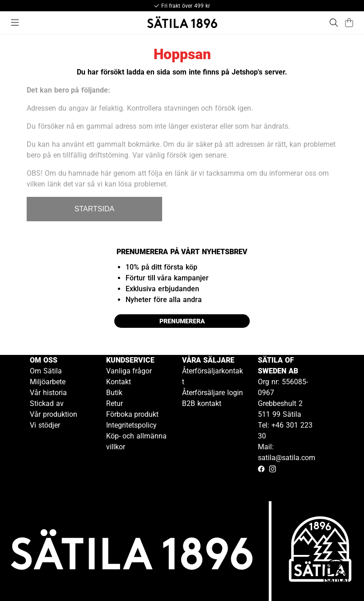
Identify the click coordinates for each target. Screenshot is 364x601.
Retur (114, 403)
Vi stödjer (45, 425)
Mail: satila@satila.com (287, 452)
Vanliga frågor (129, 371)
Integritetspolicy (131, 425)
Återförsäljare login (212, 393)
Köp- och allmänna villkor (137, 441)
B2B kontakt (202, 403)
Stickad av (47, 403)
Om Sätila (46, 371)
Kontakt (119, 382)
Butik (114, 393)
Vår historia (48, 393)
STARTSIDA (94, 209)
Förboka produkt (133, 414)
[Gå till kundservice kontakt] (336, 573)
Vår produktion (54, 414)
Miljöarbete (48, 382)
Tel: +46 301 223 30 (285, 431)
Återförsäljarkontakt (212, 376)
